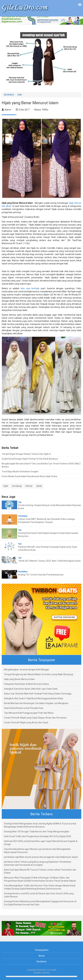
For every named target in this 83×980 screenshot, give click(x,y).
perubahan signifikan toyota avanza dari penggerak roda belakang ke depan (41, 857)
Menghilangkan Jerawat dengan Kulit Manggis (27, 670)
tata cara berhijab (30, 288)
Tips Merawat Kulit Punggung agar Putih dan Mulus (29, 713)
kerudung (17, 486)
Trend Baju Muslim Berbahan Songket (20, 472)
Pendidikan (23, 516)
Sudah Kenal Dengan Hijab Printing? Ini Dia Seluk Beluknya (30, 459)
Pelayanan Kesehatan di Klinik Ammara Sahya (26, 684)
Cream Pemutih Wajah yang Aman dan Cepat (26, 722)
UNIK (20, 95)
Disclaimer (42, 962)
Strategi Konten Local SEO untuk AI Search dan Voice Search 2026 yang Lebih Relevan (39, 895)
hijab (6, 486)
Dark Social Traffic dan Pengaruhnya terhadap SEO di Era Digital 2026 (38, 836)
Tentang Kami (42, 950)
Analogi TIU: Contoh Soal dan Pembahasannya (41, 575)
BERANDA (9, 95)
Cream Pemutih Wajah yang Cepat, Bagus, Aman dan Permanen (35, 718)
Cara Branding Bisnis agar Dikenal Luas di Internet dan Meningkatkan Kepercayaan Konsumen (37, 851)
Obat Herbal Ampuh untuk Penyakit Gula (24, 708)
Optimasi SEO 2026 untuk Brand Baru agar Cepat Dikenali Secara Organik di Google (41, 843)
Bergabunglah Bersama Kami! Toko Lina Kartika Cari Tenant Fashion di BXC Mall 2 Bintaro (41, 465)
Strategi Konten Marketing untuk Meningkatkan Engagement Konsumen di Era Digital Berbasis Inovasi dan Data (40, 903)
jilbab (39, 486)
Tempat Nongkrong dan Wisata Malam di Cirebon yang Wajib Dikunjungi (39, 674)
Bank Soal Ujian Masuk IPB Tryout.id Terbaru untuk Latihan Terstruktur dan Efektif (40, 871)
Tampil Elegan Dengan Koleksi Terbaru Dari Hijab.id (26, 454)
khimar (29, 486)
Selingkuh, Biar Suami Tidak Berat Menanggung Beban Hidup (34, 698)
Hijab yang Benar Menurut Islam (19, 679)
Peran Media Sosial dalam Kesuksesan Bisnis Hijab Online (30, 476)
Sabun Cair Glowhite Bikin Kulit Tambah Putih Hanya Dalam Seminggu (38, 694)
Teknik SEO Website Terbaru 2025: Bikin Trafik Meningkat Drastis (49, 561)
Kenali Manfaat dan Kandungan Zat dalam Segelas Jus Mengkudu (36, 703)
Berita (42, 956)
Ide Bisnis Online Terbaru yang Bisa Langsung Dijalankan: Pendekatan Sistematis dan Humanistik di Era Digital (38, 863)
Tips (20, 502)
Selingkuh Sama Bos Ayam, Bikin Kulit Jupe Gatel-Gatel (31, 689)
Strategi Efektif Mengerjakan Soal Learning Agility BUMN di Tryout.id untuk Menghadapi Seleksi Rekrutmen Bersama (40, 825)
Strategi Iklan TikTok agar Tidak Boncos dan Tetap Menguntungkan (37, 832)
